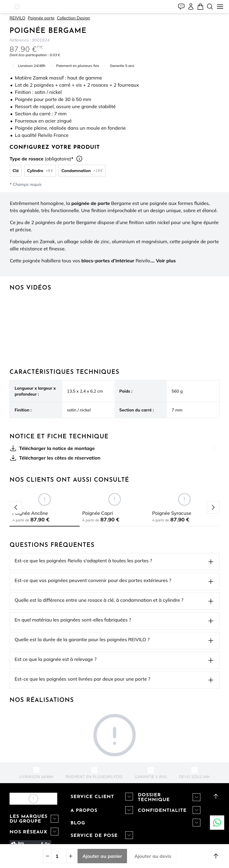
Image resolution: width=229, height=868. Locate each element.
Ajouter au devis (153, 856)
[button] (17, 7)
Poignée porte (41, 18)
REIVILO (17, 18)
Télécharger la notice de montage (52, 448)
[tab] (45, 526)
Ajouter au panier (102, 856)
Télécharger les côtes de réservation (55, 458)
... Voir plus (164, 261)
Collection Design (74, 18)
